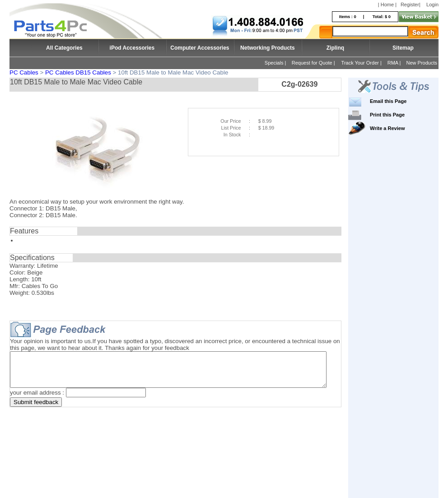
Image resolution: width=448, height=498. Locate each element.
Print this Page (401, 115)
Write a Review (401, 128)
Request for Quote (312, 63)
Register (410, 5)
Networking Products (268, 48)
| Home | (387, 5)
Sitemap (403, 48)
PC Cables (24, 72)
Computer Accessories (200, 48)
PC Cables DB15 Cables (78, 72)
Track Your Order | (362, 63)
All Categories (64, 48)
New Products (422, 63)
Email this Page (402, 101)
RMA (393, 63)
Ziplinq (335, 48)
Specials (274, 63)
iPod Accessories (132, 48)
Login (432, 5)
